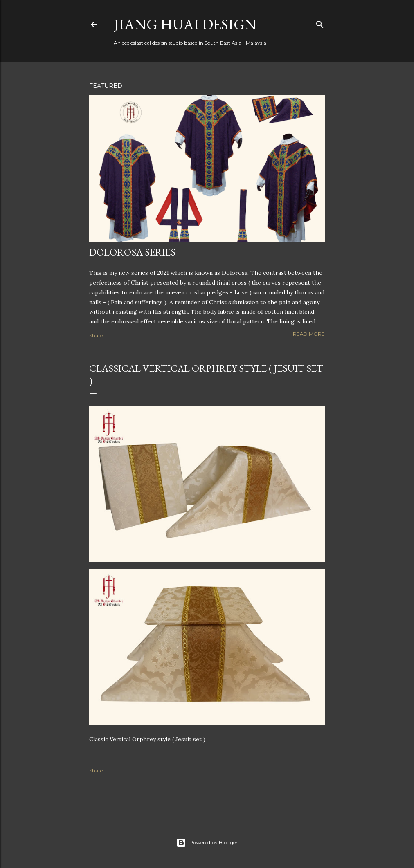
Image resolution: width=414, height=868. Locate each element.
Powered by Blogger (207, 843)
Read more (309, 334)
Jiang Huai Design (185, 24)
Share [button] (96, 335)
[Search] (320, 23)
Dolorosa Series (132, 252)
